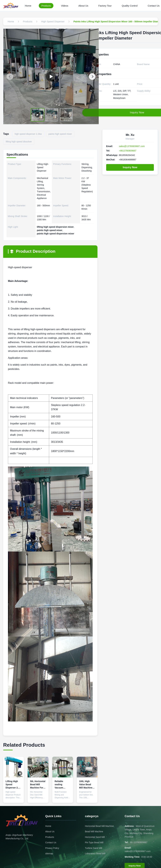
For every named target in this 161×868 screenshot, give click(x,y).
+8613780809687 (128, 151)
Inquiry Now (130, 167)
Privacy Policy (52, 848)
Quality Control (130, 6)
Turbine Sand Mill (93, 848)
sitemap (49, 853)
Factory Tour (105, 6)
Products (46, 6)
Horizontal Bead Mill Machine (99, 826)
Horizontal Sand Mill (95, 837)
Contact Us (51, 842)
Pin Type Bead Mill (94, 842)
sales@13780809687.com (132, 146)
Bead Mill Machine (94, 831)
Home (28, 6)
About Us (83, 6)
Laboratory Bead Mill (95, 853)
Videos (65, 6)
